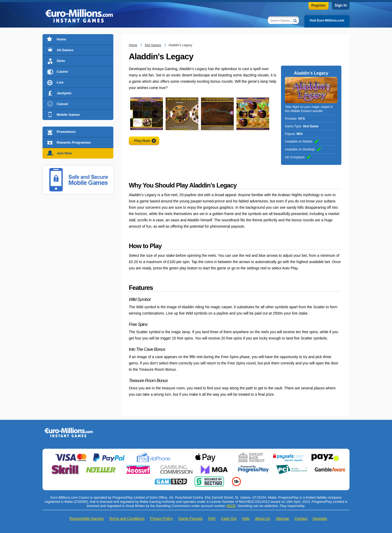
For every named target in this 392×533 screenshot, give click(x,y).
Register (319, 5)
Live (60, 82)
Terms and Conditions (127, 519)
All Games (65, 50)
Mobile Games (68, 115)
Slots (61, 61)
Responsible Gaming (87, 519)
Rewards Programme (74, 142)
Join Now (64, 153)
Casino (62, 72)
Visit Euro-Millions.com (327, 20)
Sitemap (282, 519)
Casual (62, 104)
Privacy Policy (161, 519)
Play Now (142, 141)
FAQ (212, 519)
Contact (301, 519)
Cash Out (229, 519)
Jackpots (64, 93)
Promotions (66, 132)
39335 (231, 506)
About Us (263, 519)
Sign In (341, 5)
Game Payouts (191, 519)
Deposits (320, 519)
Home (61, 39)
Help (246, 519)
